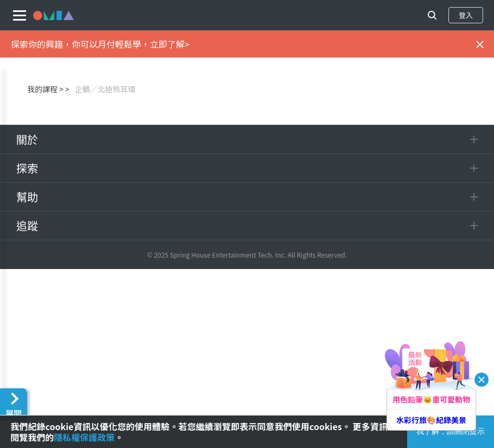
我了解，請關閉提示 (451, 431)
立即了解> (170, 44)
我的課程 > (45, 89)
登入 (466, 15)
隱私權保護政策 (84, 437)
